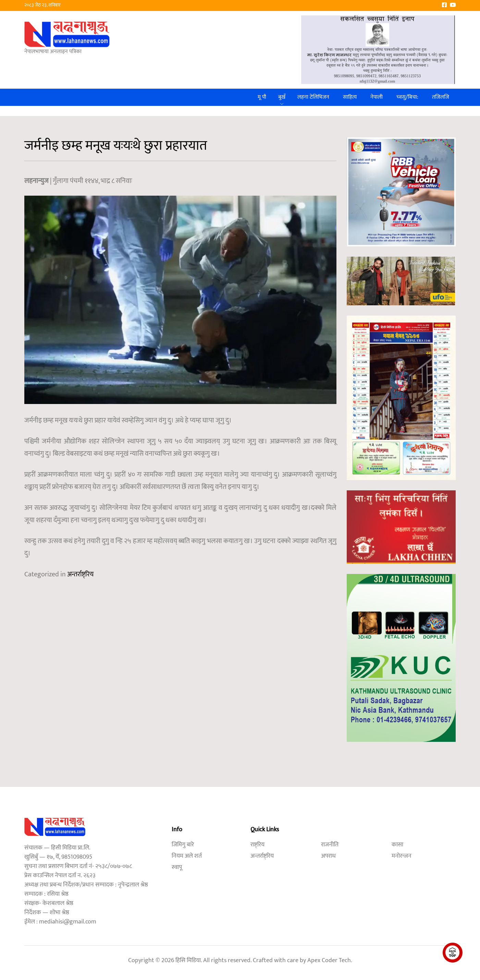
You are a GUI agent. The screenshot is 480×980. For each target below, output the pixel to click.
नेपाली (377, 97)
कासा (397, 845)
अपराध (328, 856)
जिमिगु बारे (183, 845)
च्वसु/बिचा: (407, 97)
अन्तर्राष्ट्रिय (80, 574)
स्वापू (177, 867)
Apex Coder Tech (329, 960)
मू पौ (262, 97)
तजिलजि (441, 97)
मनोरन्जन (402, 856)
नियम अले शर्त (187, 856)
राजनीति (330, 845)
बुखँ (282, 97)
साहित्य (350, 97)
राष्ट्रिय (257, 845)
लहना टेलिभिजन (313, 97)
